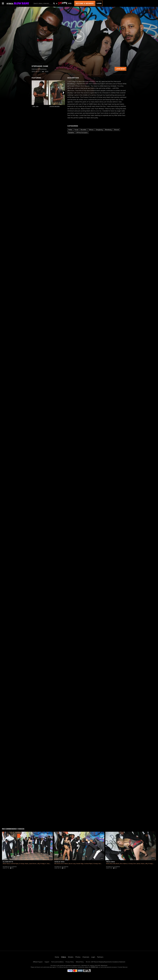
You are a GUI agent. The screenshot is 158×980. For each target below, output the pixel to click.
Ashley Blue (109, 864)
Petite (70, 130)
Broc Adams (65, 864)
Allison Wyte (8, 862)
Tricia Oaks (110, 862)
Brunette (83, 130)
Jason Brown (54, 106)
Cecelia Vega (59, 862)
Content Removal (123, 967)
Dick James (137, 864)
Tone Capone (50, 864)
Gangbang (99, 130)
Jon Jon (35, 106)
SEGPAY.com (95, 967)
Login (99, 3)
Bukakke (71, 133)
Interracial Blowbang (10, 867)
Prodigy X (43, 864)
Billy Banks (58, 864)
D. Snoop (22, 864)
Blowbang (108, 130)
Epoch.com (40, 967)
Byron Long (72, 864)
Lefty (38, 864)
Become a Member (85, 3)
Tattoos (91, 130)
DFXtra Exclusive (82, 133)
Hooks (27, 864)
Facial (76, 130)
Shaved (116, 130)
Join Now (120, 69)
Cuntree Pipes (14, 864)
